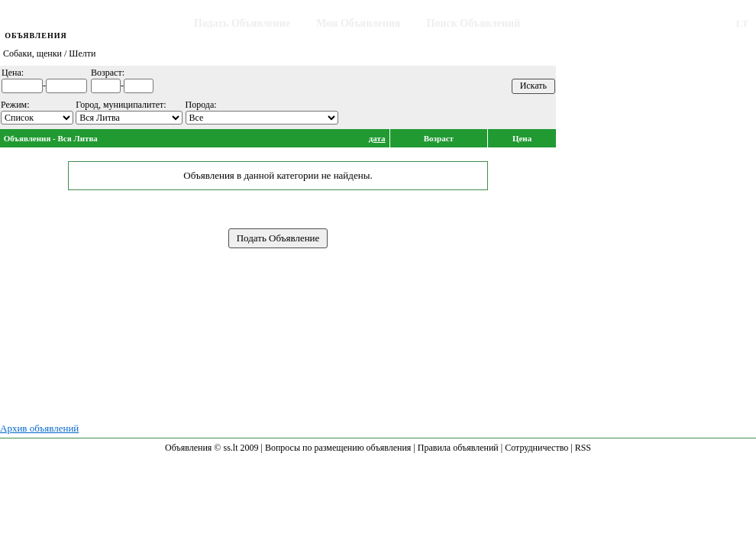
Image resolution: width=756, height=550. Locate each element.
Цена (522, 138)
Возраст (439, 138)
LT (742, 23)
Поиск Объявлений (474, 23)
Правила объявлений (458, 448)
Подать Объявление (242, 23)
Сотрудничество (536, 448)
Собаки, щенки (32, 53)
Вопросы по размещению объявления (338, 448)
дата (377, 138)
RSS (583, 448)
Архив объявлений (39, 428)
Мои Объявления (358, 23)
